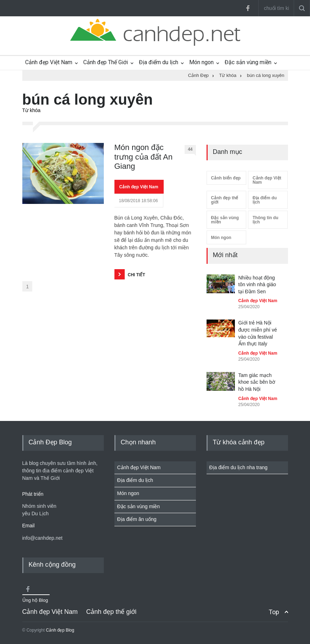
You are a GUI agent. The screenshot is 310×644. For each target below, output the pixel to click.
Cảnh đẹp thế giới (225, 200)
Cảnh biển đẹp (226, 178)
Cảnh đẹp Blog (60, 630)
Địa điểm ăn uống (137, 519)
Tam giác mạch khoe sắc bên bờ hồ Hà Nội (257, 382)
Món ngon (201, 62)
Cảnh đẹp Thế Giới (106, 62)
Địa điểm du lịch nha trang (239, 467)
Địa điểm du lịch (159, 62)
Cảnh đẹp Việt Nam (49, 62)
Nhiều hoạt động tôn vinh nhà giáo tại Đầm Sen (257, 285)
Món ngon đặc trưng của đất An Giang (144, 157)
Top (274, 612)
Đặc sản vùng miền (248, 62)
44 (192, 150)
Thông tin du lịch (266, 220)
